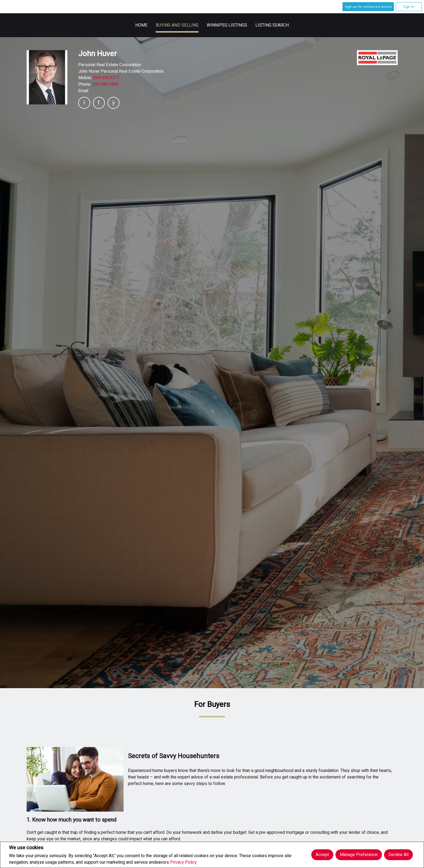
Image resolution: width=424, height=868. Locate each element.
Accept (322, 855)
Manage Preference (359, 855)
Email (83, 91)
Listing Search (272, 25)
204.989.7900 (105, 84)
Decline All (398, 855)
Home (141, 25)
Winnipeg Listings (227, 25)
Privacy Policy (183, 862)
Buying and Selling (177, 25)
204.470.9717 (106, 78)
